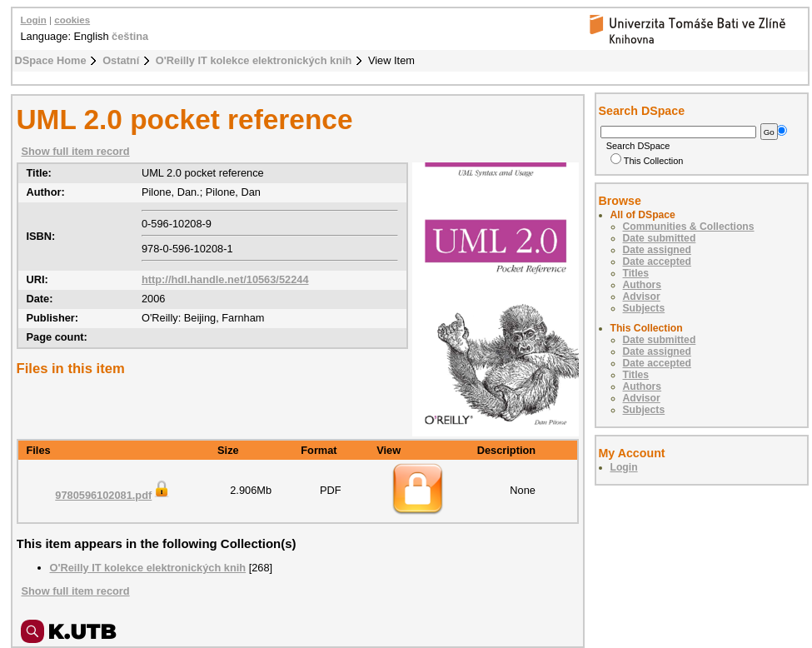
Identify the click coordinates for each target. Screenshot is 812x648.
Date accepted (657, 262)
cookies (72, 20)
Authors (643, 285)
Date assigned (657, 250)
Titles (636, 273)
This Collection (647, 161)
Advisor (642, 297)
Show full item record (76, 151)
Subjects (644, 308)
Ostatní (121, 60)
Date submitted (660, 238)
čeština (130, 36)
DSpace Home (51, 60)
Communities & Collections (689, 227)
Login (34, 20)
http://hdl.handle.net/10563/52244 (225, 279)
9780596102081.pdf (113, 495)
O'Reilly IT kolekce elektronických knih (254, 60)
